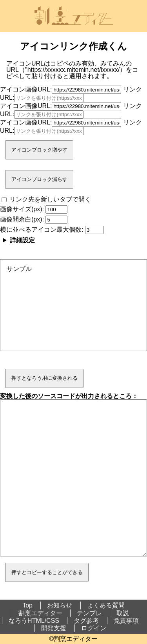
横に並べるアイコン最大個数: (52, 230)
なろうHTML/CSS (34, 621)
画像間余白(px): (34, 219)
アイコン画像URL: (61, 89)
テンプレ (89, 613)
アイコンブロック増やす (39, 150)
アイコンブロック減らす (39, 179)
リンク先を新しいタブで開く (46, 199)
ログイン (94, 628)
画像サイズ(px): (34, 209)
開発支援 (54, 628)
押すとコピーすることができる (47, 572)
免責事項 (126, 621)
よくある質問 (106, 605)
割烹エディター (40, 613)
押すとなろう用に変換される (44, 378)
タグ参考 (86, 621)
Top (27, 605)
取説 (123, 613)
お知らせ (60, 605)
